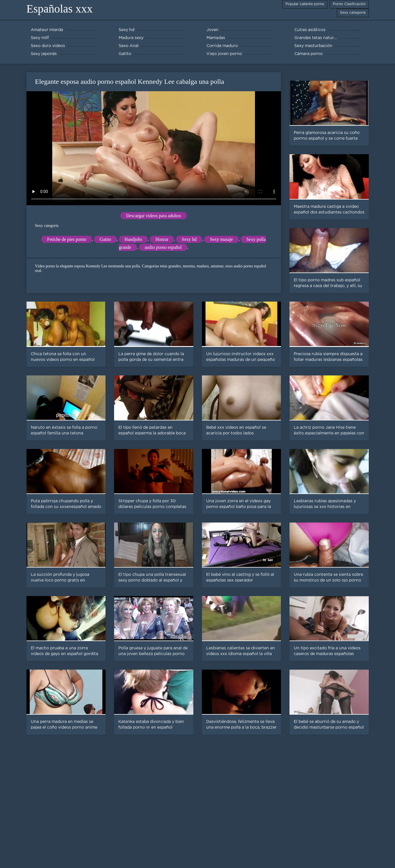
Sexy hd (189, 239)
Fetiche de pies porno (67, 239)
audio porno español (163, 247)
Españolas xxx (60, 9)
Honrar (162, 239)
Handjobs (133, 239)
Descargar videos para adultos (153, 216)
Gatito (106, 239)
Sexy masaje (221, 239)
